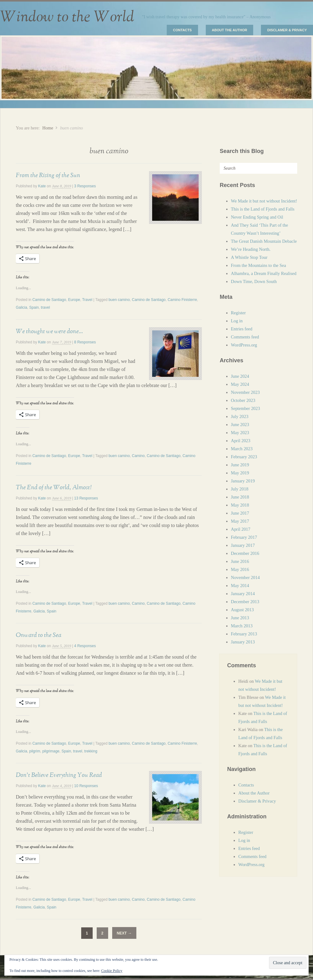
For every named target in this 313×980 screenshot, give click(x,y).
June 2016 (240, 561)
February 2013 (244, 634)
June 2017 (240, 513)
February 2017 (244, 537)
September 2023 (245, 408)
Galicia (22, 307)
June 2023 (240, 425)
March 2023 (242, 449)
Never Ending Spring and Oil (257, 217)
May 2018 (240, 505)
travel (45, 307)
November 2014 (245, 577)
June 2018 (240, 497)
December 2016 (245, 553)
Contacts (182, 30)
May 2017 (240, 521)
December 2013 (245, 602)
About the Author (230, 30)
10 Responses (86, 786)
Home (48, 128)
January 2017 (243, 545)
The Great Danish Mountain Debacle (264, 241)
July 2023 (240, 416)
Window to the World (67, 17)
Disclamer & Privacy (287, 30)
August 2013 (242, 610)
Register (238, 313)
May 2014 (240, 586)
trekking (91, 751)
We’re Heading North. (251, 249)
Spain (34, 307)
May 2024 (240, 384)
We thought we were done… (49, 331)
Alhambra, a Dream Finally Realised (264, 273)
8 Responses (85, 342)
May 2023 (240, 433)
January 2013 (243, 642)
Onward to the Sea (39, 635)
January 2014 (243, 594)
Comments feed (245, 337)
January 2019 (243, 481)
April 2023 (241, 441)
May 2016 (240, 569)
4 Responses (85, 646)
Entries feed (242, 329)
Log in (237, 321)
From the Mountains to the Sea (258, 265)
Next (124, 933)
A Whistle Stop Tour (249, 257)
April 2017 (241, 529)
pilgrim (35, 751)
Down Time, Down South (254, 281)
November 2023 (245, 392)
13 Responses (86, 498)
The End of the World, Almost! (54, 487)
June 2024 (240, 376)
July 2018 (240, 489)
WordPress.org (244, 345)
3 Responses (85, 186)
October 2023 (243, 400)
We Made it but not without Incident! (264, 201)
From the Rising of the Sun (48, 175)
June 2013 (240, 618)
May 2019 (240, 473)
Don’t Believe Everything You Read (59, 775)
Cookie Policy (112, 971)
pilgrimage (51, 751)
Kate (42, 186)
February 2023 (244, 457)
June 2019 (240, 465)
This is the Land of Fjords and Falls (263, 209)
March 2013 (242, 626)
